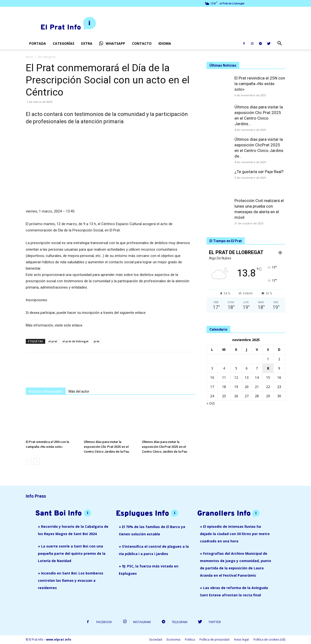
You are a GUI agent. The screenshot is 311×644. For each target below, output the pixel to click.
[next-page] (37, 461)
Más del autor (79, 391)
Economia (173, 640)
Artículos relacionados (46, 391)
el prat (53, 341)
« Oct (211, 403)
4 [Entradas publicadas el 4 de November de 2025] (224, 368)
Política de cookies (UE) (269, 640)
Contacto (142, 43)
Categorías (64, 43)
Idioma (165, 43)
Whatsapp (112, 44)
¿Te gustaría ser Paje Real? (259, 172)
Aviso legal (241, 640)
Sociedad (156, 640)
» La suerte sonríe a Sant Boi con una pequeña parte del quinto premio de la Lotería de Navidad (72, 553)
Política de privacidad (214, 640)
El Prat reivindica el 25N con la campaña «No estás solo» (260, 84)
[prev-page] (29, 461)
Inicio (29, 57)
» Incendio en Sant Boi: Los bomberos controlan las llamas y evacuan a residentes (71, 580)
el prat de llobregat (75, 341)
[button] (279, 44)
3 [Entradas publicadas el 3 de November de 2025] (212, 368)
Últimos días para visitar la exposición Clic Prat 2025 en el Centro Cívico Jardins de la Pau (106, 447)
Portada (38, 43)
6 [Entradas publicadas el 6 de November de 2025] (247, 368)
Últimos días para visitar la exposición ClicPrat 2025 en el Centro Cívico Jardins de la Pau (164, 447)
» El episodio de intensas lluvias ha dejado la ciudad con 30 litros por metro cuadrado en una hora (235, 534)
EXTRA (87, 43)
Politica (190, 640)
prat (97, 341)
